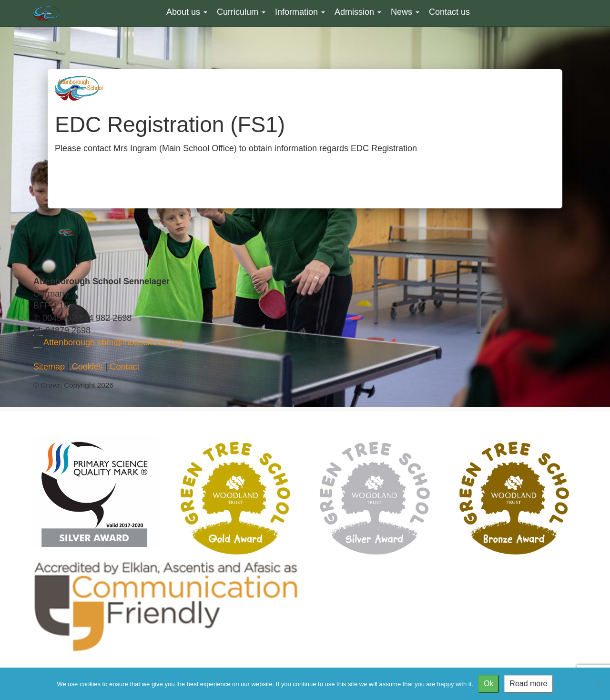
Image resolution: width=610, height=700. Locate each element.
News (405, 12)
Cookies (87, 367)
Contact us (449, 12)
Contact (124, 367)
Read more (528, 684)
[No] (598, 684)
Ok (488, 684)
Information (300, 12)
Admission (358, 12)
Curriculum (241, 12)
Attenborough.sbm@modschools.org (113, 342)
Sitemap (49, 367)
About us (187, 12)
